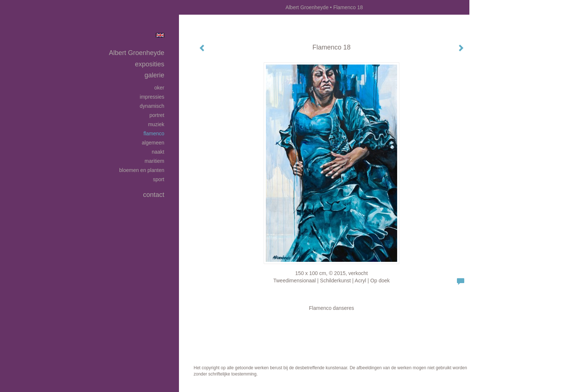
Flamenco (154, 133)
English (160, 35)
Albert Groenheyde (307, 7)
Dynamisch (152, 106)
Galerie (154, 75)
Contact (154, 195)
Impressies (152, 97)
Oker (159, 88)
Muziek (156, 124)
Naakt (158, 152)
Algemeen (153, 143)
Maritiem (154, 161)
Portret (157, 115)
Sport (159, 179)
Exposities (150, 64)
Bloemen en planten (142, 170)
